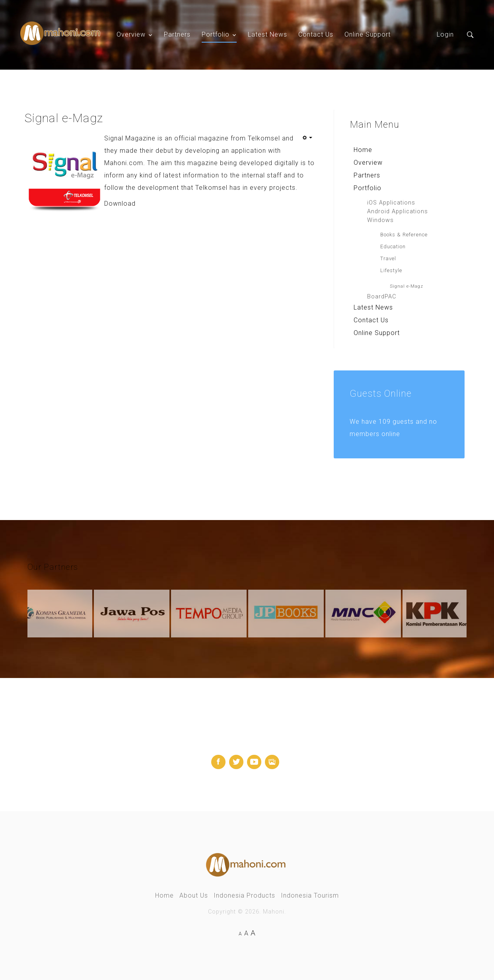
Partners (177, 34)
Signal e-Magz (406, 286)
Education (393, 246)
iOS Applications (391, 203)
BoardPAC (382, 297)
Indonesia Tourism (310, 895)
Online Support (368, 34)
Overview (131, 34)
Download (120, 204)
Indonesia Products (244, 895)
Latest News (267, 34)
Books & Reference (404, 235)
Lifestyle (391, 270)
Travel (388, 258)
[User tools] (307, 138)
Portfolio (216, 34)
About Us (194, 895)
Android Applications (398, 211)
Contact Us (316, 34)
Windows (380, 220)
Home (363, 150)
